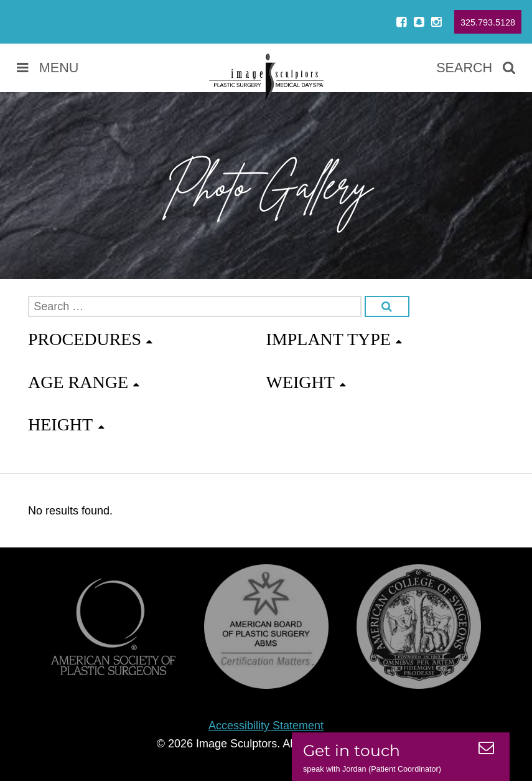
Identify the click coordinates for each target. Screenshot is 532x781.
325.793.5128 (488, 22)
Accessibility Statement (266, 726)
